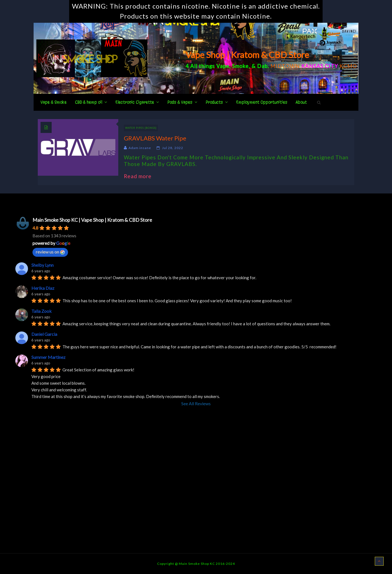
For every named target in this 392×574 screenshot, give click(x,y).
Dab (262, 66)
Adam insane (140, 148)
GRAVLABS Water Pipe (155, 138)
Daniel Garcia (44, 334)
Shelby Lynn (42, 265)
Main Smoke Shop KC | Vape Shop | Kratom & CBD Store (92, 220)
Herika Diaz (43, 288)
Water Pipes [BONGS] (141, 128)
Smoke (240, 66)
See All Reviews (196, 403)
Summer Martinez (48, 357)
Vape (223, 66)
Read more (140, 176)
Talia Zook (42, 311)
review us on (50, 252)
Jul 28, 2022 (173, 148)
